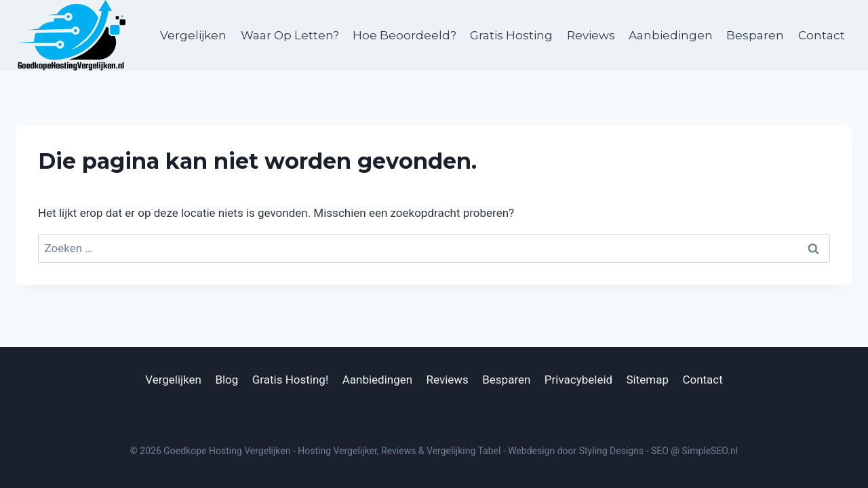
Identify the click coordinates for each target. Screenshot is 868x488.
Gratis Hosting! (291, 380)
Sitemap (648, 380)
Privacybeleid (578, 380)
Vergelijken (193, 35)
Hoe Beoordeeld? (405, 35)
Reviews (591, 35)
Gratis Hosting (511, 35)
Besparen (755, 35)
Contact (822, 35)
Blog (226, 380)
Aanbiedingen (671, 35)
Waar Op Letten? (290, 35)
